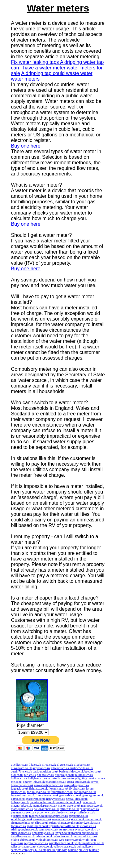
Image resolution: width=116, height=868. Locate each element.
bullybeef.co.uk (37, 778)
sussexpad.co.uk (21, 833)
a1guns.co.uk (65, 765)
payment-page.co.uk (24, 812)
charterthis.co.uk (56, 782)
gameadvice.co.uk (71, 795)
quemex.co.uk (20, 816)
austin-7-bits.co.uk (81, 768)
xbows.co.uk (45, 846)
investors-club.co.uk (42, 802)
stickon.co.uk (88, 826)
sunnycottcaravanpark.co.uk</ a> (80, 829)
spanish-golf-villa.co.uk (64, 826)
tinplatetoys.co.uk (43, 833)
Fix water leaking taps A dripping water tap (58, 62)
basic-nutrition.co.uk (46, 771)
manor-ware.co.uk (69, 806)
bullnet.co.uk (19, 778)
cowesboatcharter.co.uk (49, 785)
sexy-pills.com (38, 850)
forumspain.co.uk (85, 792)
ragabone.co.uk (78, 816)
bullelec (73, 850)
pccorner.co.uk (46, 812)
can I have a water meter (38, 68)
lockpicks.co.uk (86, 802)
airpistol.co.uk (41, 768)
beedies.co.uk (93, 771)
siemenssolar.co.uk (23, 823)
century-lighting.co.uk (81, 778)
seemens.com (19, 850)
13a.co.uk (35, 765)
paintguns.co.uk (89, 809)
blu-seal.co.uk (45, 775)
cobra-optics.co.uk (78, 782)
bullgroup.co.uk (65, 775)
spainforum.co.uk (38, 826)
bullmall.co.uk (84, 775)
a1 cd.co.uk (49, 765)
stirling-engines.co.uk (25, 829)
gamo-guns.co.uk (93, 795)
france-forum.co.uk (23, 795)
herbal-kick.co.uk (77, 799)
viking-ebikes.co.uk (23, 840)
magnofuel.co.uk (21, 806)
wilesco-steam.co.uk (24, 846)
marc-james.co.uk (22, 809)
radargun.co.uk (38, 816)
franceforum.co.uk (47, 795)
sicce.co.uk (78, 819)
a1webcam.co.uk (21, 768)
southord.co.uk (83, 823)
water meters (25, 79)
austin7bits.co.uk (22, 771)
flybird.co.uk (77, 788)
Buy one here (26, 146)
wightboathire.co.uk (61, 843)
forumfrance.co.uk (62, 792)
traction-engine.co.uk (85, 833)
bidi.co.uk (17, 775)
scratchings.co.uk (22, 819)
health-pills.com (57, 850)
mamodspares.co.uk (45, 806)
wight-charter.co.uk (36, 843)
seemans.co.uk (42, 819)
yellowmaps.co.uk (65, 846)
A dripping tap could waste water (57, 73)
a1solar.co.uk (82, 765)
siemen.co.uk (94, 819)
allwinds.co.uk (60, 768)
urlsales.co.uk (44, 836)
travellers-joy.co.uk (23, 836)
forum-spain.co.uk (39, 792)
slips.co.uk (42, 823)
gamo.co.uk (18, 799)
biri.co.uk (30, 775)
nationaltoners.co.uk (46, 809)
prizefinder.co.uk (84, 812)
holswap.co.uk (20, 802)
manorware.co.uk (92, 806)
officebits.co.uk (69, 809)
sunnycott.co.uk (48, 829)
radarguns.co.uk (58, 816)
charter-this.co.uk (34, 782)
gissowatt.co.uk (36, 799)
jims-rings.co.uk (65, 802)
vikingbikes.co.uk (48, 840)
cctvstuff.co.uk (57, 778)
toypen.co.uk (63, 833)
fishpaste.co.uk (38, 788)
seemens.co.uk (61, 819)
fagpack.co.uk (20, 788)
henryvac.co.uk (56, 799)
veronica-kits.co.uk (86, 836)
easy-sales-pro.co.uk (77, 785)
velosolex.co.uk (63, 836)
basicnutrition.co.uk (71, 771)
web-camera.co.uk (70, 840)
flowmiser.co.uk (58, 788)
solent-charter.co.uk (61, 823)
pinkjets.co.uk (65, 812)
